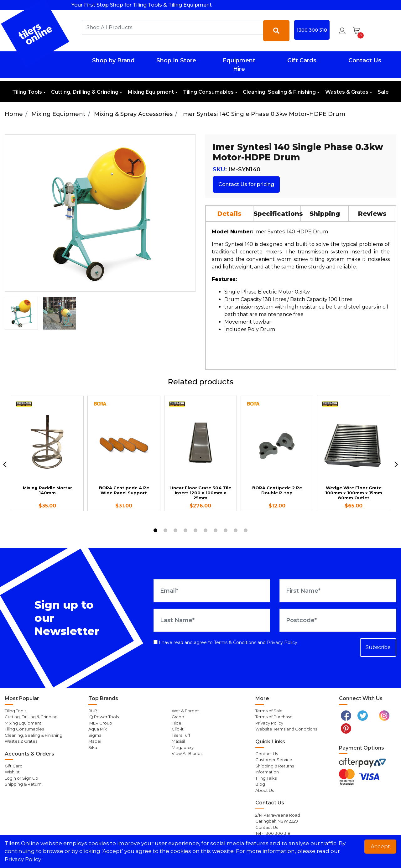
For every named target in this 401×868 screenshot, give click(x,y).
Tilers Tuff (181, 735)
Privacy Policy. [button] (23, 859)
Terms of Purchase (274, 717)
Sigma (95, 735)
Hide (177, 723)
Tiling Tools (27, 92)
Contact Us (365, 60)
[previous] (5, 464)
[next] (396, 464)
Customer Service (274, 760)
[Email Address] (212, 591)
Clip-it (178, 729)
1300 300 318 (312, 30)
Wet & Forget (185, 711)
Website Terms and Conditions (286, 729)
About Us (265, 790)
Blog (260, 784)
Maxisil (178, 741)
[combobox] (173, 27)
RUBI (93, 711)
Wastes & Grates (347, 92)
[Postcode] (338, 620)
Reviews (372, 214)
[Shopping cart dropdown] (359, 31)
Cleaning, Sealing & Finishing (279, 92)
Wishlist (12, 772)
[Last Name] (212, 620)
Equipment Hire (239, 65)
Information (267, 772)
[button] (342, 31)
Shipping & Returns (275, 766)
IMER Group (100, 723)
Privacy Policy (282, 642)
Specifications (277, 214)
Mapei (95, 741)
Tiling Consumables (208, 92)
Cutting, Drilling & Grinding (85, 92)
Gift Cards (302, 60)
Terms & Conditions (235, 642)
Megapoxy (183, 747)
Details (229, 214)
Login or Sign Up (21, 778)
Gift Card (14, 766)
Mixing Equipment (151, 92)
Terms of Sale (269, 711)
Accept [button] (380, 846)
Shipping (325, 214)
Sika (93, 747)
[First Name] (338, 591)
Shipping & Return (23, 784)
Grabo (178, 717)
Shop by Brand (113, 60)
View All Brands (187, 753)
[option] (21, 313)
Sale (383, 92)
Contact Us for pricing (246, 184)
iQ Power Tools (104, 717)
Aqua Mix (98, 729)
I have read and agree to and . (226, 642)
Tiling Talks (266, 778)
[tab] (230, 213)
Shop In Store (176, 60)
